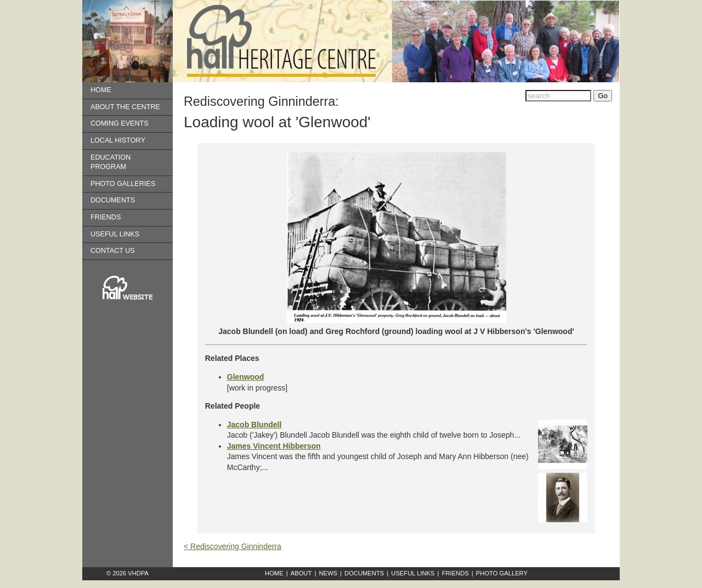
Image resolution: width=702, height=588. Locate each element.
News (328, 573)
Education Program (111, 162)
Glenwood (246, 377)
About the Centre (125, 107)
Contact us (113, 251)
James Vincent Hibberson (274, 446)
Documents (113, 200)
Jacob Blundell (254, 425)
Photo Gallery (502, 573)
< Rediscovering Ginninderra (233, 546)
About (301, 573)
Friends (106, 217)
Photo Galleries (123, 184)
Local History (118, 140)
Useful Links (115, 234)
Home (101, 90)
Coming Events (120, 123)
